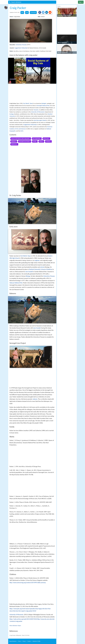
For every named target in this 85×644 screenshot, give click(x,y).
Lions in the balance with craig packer (21, 139)
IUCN (22, 131)
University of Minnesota (16, 615)
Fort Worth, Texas (28, 103)
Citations (48, 141)
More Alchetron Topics (15, 626)
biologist (44, 103)
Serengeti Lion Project (24, 141)
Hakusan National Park (16, 283)
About (13, 641)
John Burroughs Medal (40, 120)
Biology (28, 276)
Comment (33, 12)
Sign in (81, 2)
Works (41, 141)
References (14, 144)
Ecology (12, 114)
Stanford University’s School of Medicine (41, 269)
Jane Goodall (29, 272)
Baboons (14, 141)
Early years (46, 139)
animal (42, 267)
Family (35, 141)
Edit (22, 12)
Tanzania (36, 110)
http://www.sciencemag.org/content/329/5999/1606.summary (28, 583)
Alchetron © (36, 641)
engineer (37, 260)
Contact (29, 641)
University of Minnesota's (38, 112)
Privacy (24, 641)
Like (27, 12)
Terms (20, 641)
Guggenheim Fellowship (21, 48)
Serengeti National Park (43, 106)
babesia (35, 399)
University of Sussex (21, 45)
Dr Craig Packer (37, 139)
